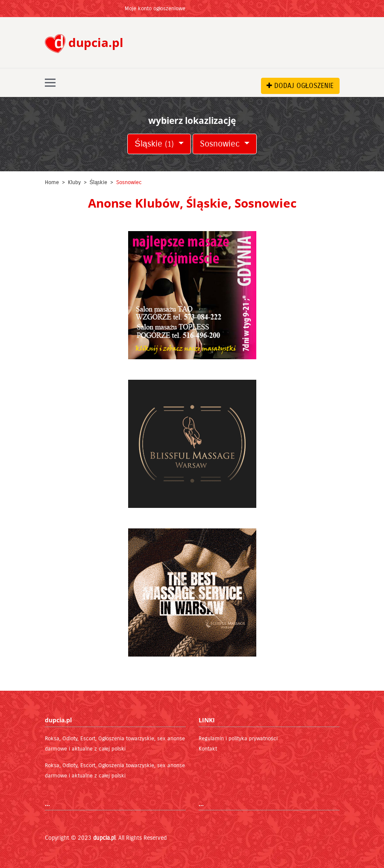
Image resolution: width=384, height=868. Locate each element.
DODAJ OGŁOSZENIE (300, 86)
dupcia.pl (104, 838)
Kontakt (208, 749)
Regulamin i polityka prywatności (238, 739)
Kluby (74, 182)
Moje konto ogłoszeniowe (155, 9)
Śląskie (155, 144)
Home (52, 182)
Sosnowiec (221, 144)
